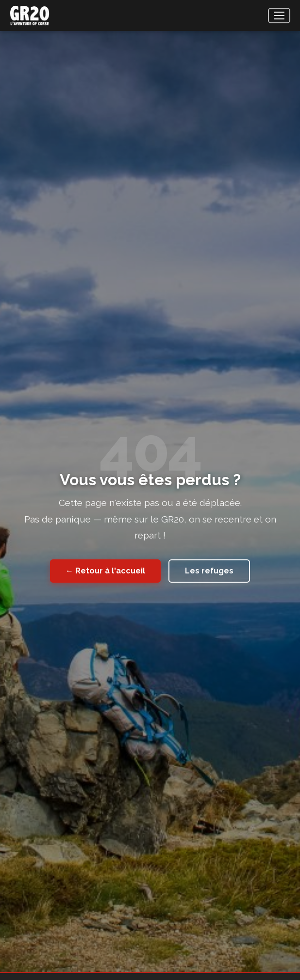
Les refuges (209, 571)
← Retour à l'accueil (105, 571)
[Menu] (279, 16)
